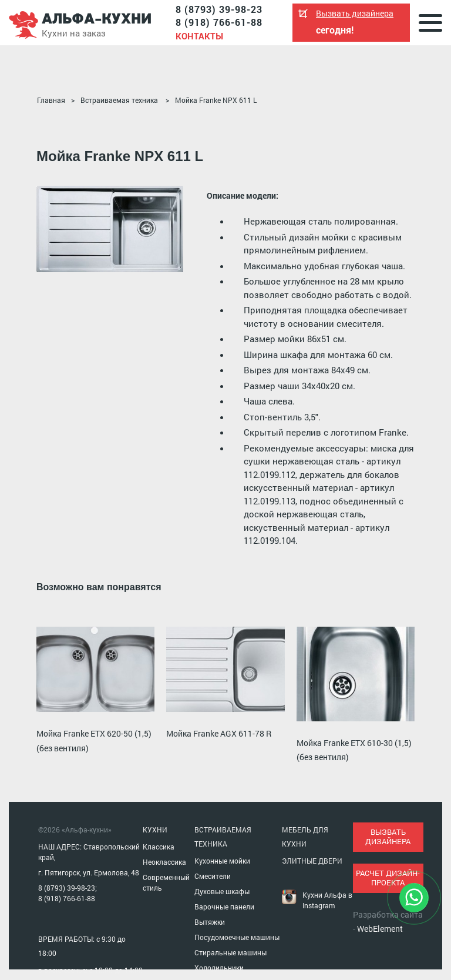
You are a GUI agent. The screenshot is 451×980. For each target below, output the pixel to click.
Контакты (199, 36)
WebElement (380, 929)
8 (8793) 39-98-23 (219, 9)
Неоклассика (164, 862)
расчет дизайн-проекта (388, 878)
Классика (159, 847)
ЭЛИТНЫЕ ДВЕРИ (312, 861)
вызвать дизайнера (388, 837)
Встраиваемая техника (119, 100)
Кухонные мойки (222, 861)
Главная (51, 100)
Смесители (213, 876)
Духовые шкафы (222, 891)
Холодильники (219, 968)
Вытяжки (210, 922)
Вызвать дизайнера (355, 14)
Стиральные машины (230, 952)
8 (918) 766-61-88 (219, 22)
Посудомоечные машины (237, 937)
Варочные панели (224, 907)
